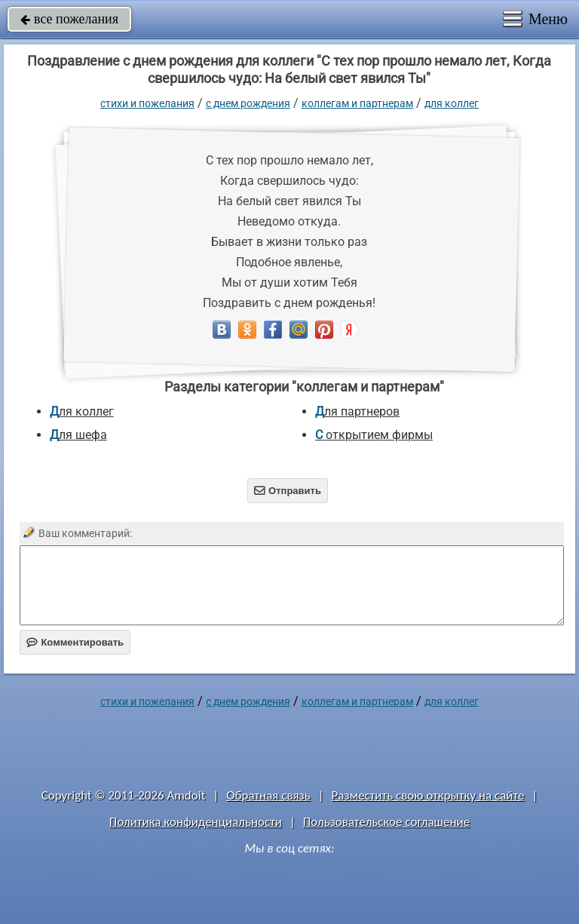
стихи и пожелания (147, 103)
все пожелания (69, 19)
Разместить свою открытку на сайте (428, 795)
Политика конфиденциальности (196, 822)
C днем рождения (248, 103)
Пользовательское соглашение (386, 822)
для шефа (78, 435)
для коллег (452, 103)
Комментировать (75, 642)
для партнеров (357, 411)
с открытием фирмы (374, 435)
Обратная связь (268, 795)
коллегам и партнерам (357, 103)
